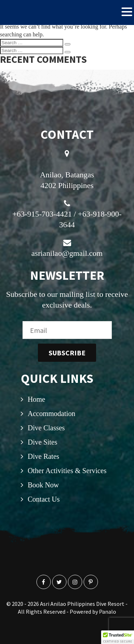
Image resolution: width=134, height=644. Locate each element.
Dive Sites (43, 442)
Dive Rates (44, 456)
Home (37, 399)
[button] (118, 637)
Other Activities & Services (67, 471)
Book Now (43, 485)
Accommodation (52, 414)
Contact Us (44, 499)
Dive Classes (46, 428)
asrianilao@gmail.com (67, 253)
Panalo (108, 612)
